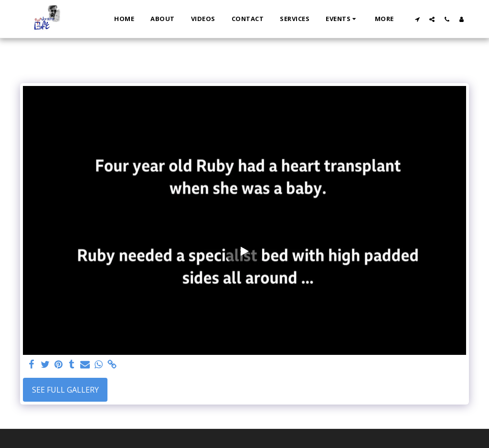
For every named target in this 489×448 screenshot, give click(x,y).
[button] (342, 19)
